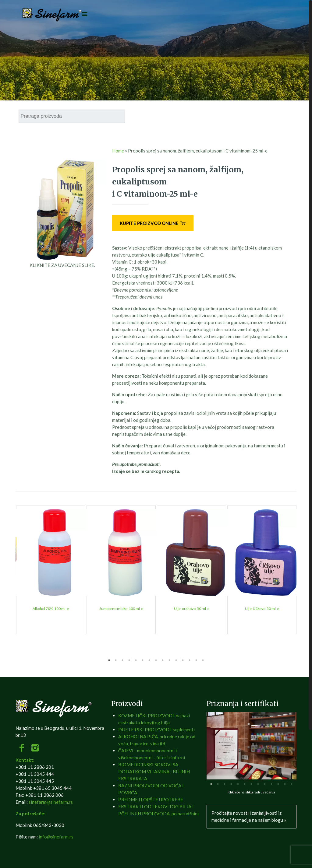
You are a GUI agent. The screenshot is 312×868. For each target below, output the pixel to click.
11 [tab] (176, 660)
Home (118, 151)
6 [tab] (143, 660)
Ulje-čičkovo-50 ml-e (262, 609)
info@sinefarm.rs (56, 837)
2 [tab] (116, 660)
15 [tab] (203, 660)
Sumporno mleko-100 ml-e (121, 609)
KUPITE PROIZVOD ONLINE (153, 223)
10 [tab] (169, 660)
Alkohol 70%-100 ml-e (51, 609)
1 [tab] (109, 660)
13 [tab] (190, 660)
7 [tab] (149, 660)
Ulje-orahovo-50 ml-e (192, 609)
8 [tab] (156, 660)
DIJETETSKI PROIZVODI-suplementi (156, 730)
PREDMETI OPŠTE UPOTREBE (151, 800)
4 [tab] (129, 660)
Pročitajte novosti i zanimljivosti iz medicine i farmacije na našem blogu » (249, 816)
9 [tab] (163, 660)
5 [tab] (136, 660)
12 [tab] (183, 660)
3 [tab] (122, 660)
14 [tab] (196, 660)
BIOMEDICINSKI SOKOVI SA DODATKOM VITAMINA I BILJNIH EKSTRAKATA (154, 772)
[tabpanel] (51, 570)
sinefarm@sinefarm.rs (51, 802)
